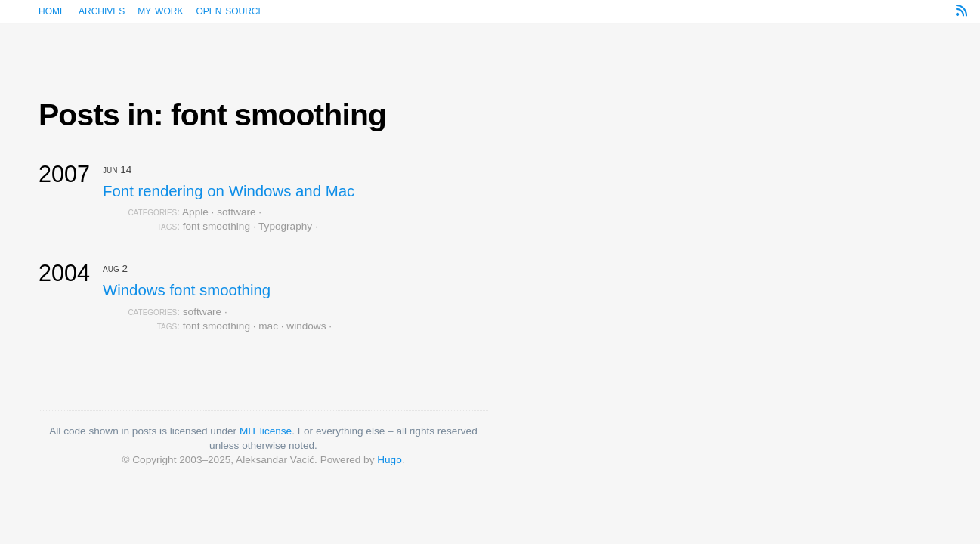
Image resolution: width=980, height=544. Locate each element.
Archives (102, 10)
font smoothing (216, 226)
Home (52, 10)
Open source (230, 10)
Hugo (390, 460)
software (236, 212)
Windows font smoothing (187, 290)
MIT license (266, 431)
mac (268, 326)
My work (160, 10)
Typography (285, 226)
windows (306, 326)
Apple (195, 212)
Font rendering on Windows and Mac (229, 191)
